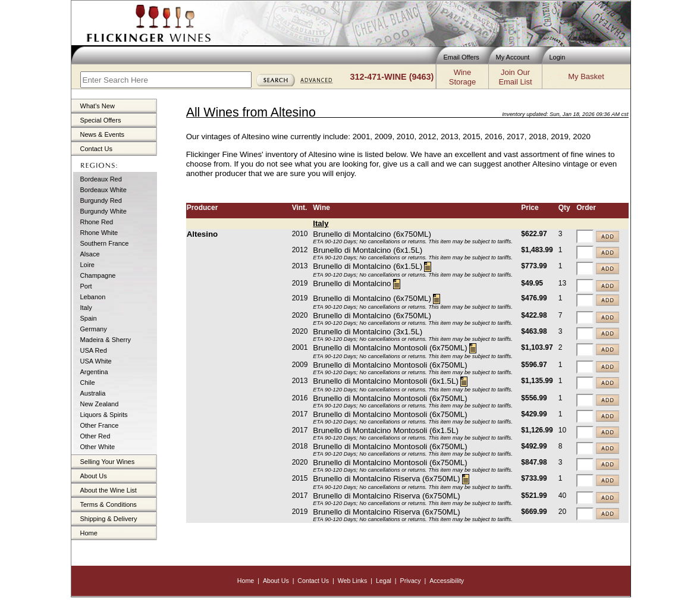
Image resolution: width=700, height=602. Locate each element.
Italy (86, 308)
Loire (87, 265)
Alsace (90, 254)
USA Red (94, 350)
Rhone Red (97, 222)
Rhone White (99, 233)
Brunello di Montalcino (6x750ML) (372, 234)
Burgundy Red (101, 200)
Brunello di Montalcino (352, 283)
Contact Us (96, 149)
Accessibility (447, 581)
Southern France (105, 243)
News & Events (103, 134)
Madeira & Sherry (106, 340)
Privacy (411, 581)
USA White (96, 361)
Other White (98, 447)
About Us (94, 476)
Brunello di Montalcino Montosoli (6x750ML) (390, 348)
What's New (98, 106)
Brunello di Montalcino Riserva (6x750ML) (386, 479)
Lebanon (93, 297)
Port (86, 286)
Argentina (94, 372)
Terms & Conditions (109, 504)
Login (558, 57)
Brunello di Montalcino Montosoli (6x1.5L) (385, 381)
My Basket (586, 76)
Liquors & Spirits (104, 415)
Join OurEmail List (515, 77)
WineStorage (462, 77)
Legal (384, 581)
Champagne (98, 275)
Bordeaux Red (101, 179)
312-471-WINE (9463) (392, 77)
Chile (88, 382)
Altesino (203, 234)
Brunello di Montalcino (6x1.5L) (368, 250)
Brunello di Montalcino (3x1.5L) (368, 332)
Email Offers (462, 57)
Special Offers (101, 120)
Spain (89, 318)
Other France (100, 425)
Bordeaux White (103, 190)
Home (89, 533)
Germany (94, 329)
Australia (93, 393)
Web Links (353, 581)
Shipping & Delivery (109, 519)
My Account (513, 57)
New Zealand (100, 404)
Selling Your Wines (108, 462)
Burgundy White (103, 211)
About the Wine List (109, 490)
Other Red (95, 436)
